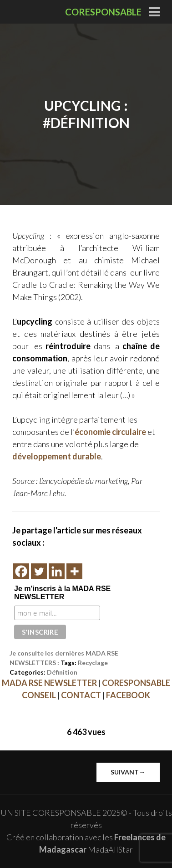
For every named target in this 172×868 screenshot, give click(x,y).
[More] (74, 565)
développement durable (57, 456)
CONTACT (81, 695)
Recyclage (93, 663)
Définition (62, 672)
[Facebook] (21, 565)
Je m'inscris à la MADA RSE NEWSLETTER (62, 593)
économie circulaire (110, 432)
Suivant (128, 772)
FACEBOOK (128, 695)
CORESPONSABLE (103, 12)
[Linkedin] (57, 565)
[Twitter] (39, 565)
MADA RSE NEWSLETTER (49, 683)
